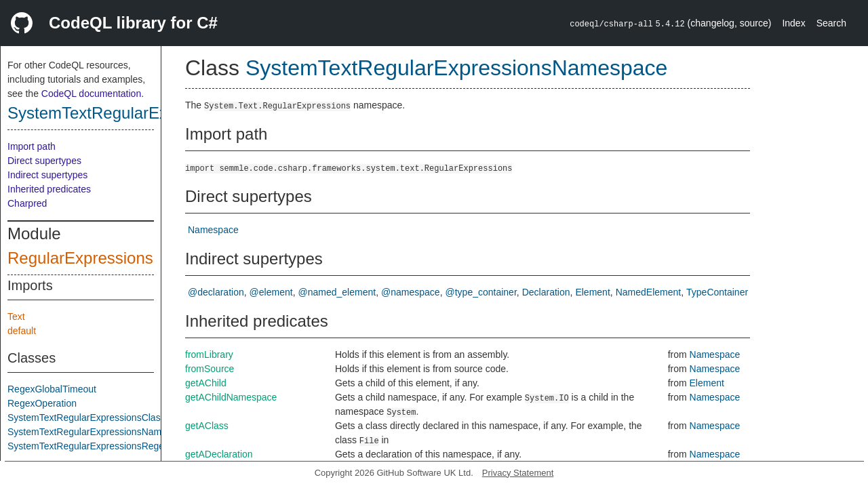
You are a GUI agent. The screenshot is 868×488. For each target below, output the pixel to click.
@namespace (411, 292)
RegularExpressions (80, 258)
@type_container (481, 292)
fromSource (210, 369)
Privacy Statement (518, 473)
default (22, 331)
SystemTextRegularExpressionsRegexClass (100, 446)
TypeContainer (717, 292)
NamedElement (649, 292)
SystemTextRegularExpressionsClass (86, 418)
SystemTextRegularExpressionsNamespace (100, 432)
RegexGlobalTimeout (52, 389)
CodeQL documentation (91, 94)
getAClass (207, 426)
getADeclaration (219, 454)
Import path (32, 146)
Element (592, 292)
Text (16, 317)
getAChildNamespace (231, 397)
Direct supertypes (44, 161)
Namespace (213, 230)
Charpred (27, 203)
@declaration (216, 292)
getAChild (206, 383)
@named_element (337, 292)
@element (271, 292)
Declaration (546, 292)
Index (793, 23)
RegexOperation (42, 403)
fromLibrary (209, 354)
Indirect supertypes (47, 175)
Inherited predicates (49, 189)
